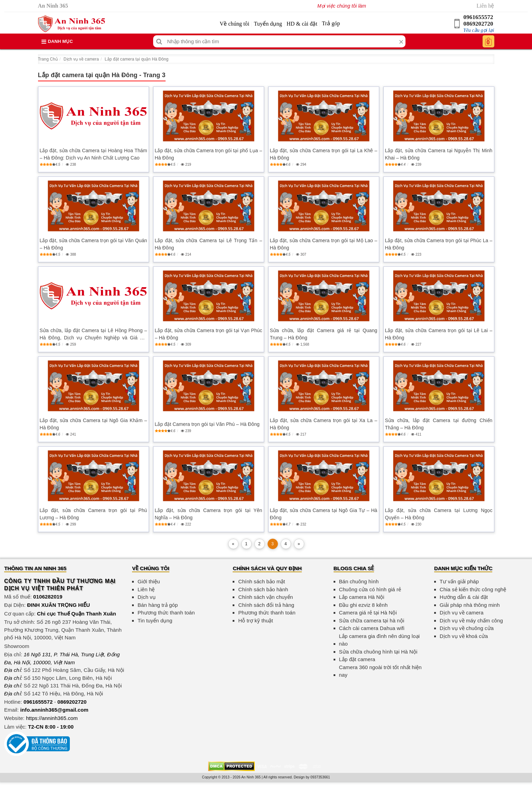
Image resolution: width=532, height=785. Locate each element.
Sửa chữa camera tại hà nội (372, 620)
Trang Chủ (48, 59)
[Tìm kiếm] (159, 41)
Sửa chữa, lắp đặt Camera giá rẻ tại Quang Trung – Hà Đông (324, 334)
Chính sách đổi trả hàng (266, 605)
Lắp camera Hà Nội (362, 597)
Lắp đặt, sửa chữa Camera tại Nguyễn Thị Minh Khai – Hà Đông (439, 154)
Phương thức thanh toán (166, 613)
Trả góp (331, 23)
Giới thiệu (149, 581)
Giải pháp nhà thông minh (470, 605)
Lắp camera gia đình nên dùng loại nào (380, 640)
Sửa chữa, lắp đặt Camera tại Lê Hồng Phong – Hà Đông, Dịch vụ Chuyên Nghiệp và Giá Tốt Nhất (94, 335)
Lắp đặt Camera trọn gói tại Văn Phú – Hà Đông (207, 424)
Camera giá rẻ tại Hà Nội (368, 613)
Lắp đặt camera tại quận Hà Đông (137, 59)
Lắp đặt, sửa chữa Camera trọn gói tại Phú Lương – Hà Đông (94, 514)
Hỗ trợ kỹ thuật (256, 620)
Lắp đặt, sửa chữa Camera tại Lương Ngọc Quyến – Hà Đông (439, 514)
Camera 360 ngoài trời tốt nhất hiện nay (380, 671)
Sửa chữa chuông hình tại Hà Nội (378, 652)
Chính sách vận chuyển (265, 597)
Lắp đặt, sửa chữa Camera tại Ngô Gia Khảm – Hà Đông (94, 424)
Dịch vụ (147, 597)
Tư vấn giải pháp (459, 581)
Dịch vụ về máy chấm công (471, 620)
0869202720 (478, 24)
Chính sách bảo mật (262, 581)
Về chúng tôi (234, 24)
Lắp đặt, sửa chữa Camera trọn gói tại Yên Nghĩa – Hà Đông (209, 514)
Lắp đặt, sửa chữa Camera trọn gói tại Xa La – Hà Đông (324, 424)
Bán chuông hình (359, 581)
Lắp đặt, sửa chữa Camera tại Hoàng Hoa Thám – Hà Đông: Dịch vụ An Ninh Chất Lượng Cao (94, 154)
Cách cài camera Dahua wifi (372, 628)
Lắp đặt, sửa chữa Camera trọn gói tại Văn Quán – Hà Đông (94, 244)
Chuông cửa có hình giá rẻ (370, 589)
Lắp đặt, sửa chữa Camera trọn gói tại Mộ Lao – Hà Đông (324, 244)
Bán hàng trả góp (158, 605)
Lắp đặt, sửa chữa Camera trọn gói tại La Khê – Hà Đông (324, 154)
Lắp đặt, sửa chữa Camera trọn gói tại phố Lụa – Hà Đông (209, 154)
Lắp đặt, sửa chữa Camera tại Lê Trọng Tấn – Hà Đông (209, 244)
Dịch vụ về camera (81, 59)
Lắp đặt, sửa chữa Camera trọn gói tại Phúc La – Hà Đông (439, 244)
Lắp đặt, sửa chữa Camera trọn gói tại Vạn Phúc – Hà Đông (209, 334)
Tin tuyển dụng (155, 620)
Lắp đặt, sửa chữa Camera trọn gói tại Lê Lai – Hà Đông (439, 334)
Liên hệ (485, 6)
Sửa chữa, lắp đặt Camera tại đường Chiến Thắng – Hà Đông (439, 424)
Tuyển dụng (268, 24)
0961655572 (478, 17)
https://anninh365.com (52, 718)
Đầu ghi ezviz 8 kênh (363, 605)
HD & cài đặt (302, 24)
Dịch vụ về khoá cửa (464, 636)
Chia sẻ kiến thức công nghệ (473, 589)
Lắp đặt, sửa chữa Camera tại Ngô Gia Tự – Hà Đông (324, 514)
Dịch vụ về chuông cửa (467, 628)
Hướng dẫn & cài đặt (464, 597)
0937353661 (320, 777)
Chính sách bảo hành (263, 589)
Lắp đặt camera (357, 659)
